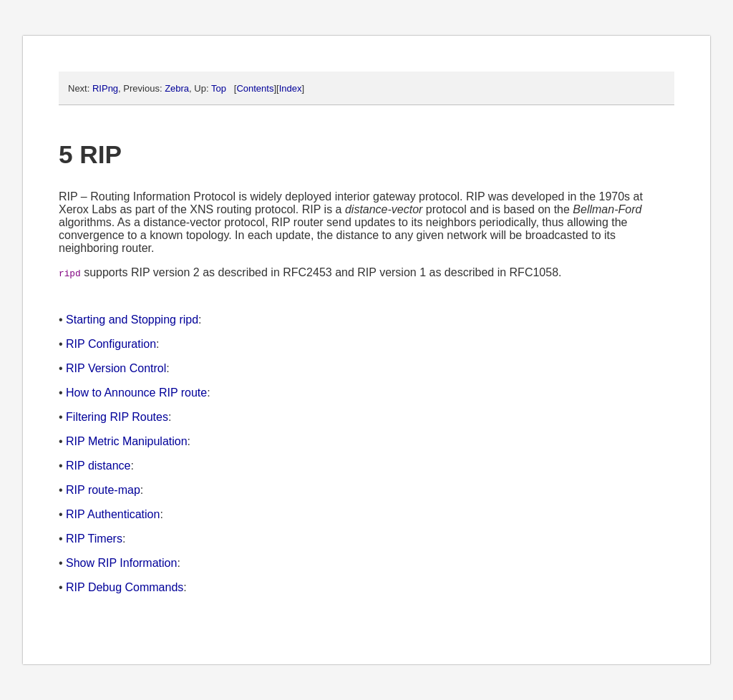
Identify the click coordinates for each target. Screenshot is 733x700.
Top (219, 88)
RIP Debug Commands (125, 587)
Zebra (177, 88)
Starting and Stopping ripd (132, 320)
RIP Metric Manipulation (127, 441)
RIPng (105, 88)
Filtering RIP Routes (117, 417)
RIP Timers (94, 539)
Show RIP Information (121, 563)
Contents (255, 88)
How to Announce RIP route (136, 393)
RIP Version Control (116, 368)
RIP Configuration (111, 344)
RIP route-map (103, 490)
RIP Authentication (113, 514)
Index (291, 88)
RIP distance (98, 466)
